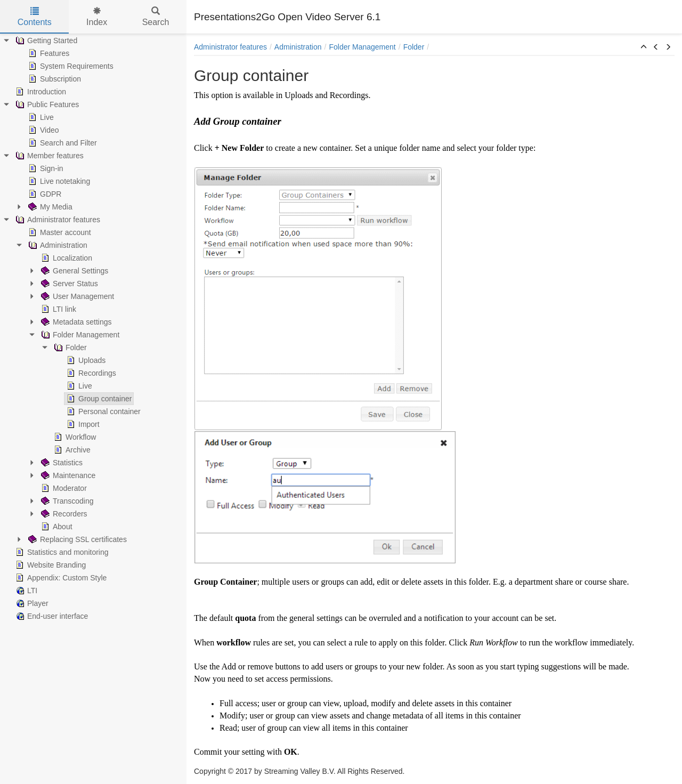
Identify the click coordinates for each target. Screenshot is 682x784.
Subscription (54, 79)
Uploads (85, 360)
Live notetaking (58, 181)
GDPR (44, 194)
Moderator (63, 488)
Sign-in (45, 168)
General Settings (74, 271)
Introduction (40, 92)
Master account (59, 232)
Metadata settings (75, 322)
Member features (48, 156)
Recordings (90, 373)
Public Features (46, 104)
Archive (71, 450)
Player (31, 603)
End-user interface (51, 616)
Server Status (68, 284)
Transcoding (66, 501)
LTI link (58, 309)
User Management (76, 296)
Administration (57, 245)
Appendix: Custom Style (60, 578)
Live (40, 117)
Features (48, 53)
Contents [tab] (35, 17)
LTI (25, 591)
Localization (66, 258)
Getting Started (45, 41)
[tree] (93, 328)
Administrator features (57, 220)
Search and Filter (62, 143)
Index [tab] (97, 17)
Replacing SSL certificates (76, 539)
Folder (69, 347)
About (56, 527)
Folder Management (79, 335)
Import (82, 424)
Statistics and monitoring (61, 552)
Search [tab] (156, 17)
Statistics (61, 463)
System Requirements (70, 66)
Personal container (103, 411)
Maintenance (67, 475)
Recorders (63, 514)
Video (43, 130)
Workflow (74, 437)
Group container (98, 399)
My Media (49, 207)
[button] (644, 47)
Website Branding (50, 565)
